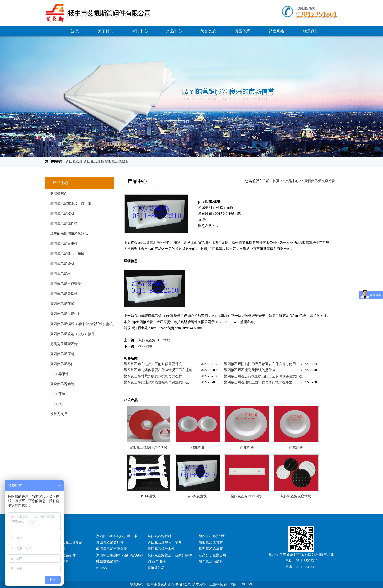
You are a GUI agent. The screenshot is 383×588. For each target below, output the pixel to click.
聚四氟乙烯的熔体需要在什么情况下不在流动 (158, 370)
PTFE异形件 (59, 374)
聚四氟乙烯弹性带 (64, 224)
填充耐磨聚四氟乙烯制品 (69, 234)
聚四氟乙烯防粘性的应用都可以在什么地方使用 (260, 364)
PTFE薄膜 (58, 394)
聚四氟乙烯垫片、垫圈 (67, 254)
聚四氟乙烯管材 (62, 264)
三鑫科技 (216, 584)
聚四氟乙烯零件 (62, 364)
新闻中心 (140, 31)
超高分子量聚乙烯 (64, 344)
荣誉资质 (208, 31)
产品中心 (174, 31)
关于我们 (106, 31)
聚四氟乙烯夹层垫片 (66, 314)
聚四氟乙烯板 (94, 162)
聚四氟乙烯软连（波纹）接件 (73, 334)
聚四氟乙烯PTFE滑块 (161, 316)
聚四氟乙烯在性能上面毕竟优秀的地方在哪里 (258, 382)
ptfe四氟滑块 (150, 243)
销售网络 (277, 31)
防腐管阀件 (59, 194)
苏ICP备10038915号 (239, 584)
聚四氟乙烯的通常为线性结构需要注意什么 (156, 382)
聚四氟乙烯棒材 (62, 214)
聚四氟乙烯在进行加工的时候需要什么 (153, 364)
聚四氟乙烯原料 (62, 354)
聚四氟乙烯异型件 (64, 294)
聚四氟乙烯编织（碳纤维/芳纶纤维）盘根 (82, 324)
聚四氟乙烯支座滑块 (66, 284)
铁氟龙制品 (59, 414)
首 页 (75, 31)
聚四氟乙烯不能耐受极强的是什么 (250, 370)
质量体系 (242, 31)
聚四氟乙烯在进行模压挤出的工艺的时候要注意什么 (263, 376)
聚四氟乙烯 (74, 162)
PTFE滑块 (220, 316)
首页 (276, 181)
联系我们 (311, 31)
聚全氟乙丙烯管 (62, 384)
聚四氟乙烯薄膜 (117, 162)
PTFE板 (56, 404)
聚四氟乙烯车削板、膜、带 (71, 204)
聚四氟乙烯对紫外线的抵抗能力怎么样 (153, 376)
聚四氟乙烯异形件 (64, 244)
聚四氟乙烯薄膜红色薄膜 (149, 447)
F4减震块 (197, 447)
